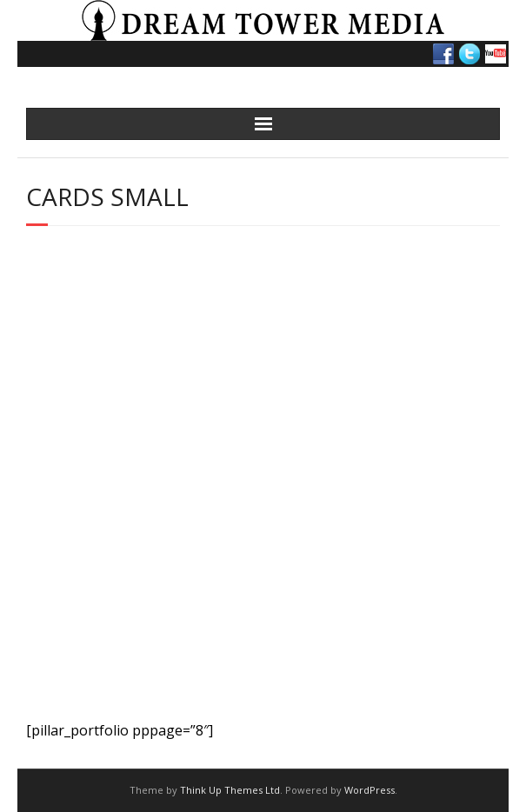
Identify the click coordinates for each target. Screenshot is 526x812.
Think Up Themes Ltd (230, 790)
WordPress (370, 790)
